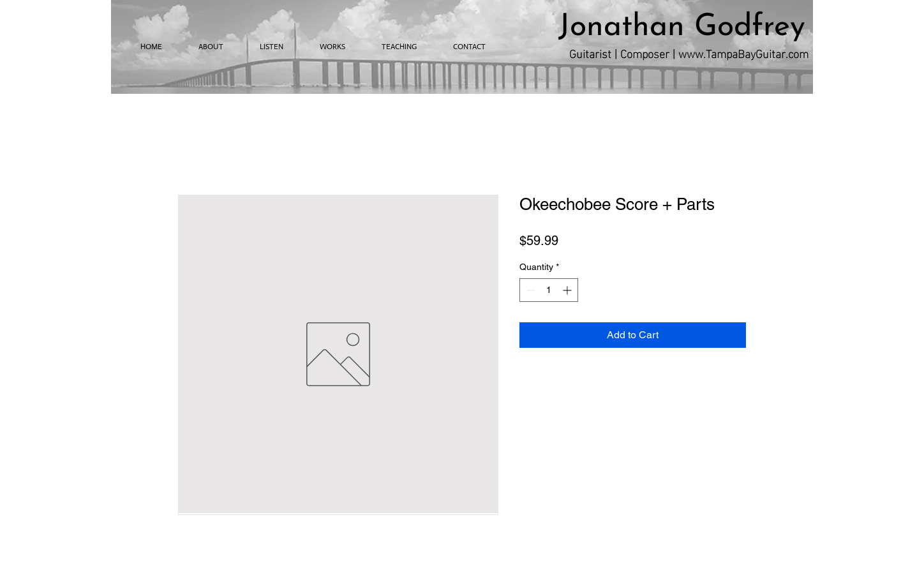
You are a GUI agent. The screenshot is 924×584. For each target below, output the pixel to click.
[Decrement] (529, 290)
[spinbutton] (549, 290)
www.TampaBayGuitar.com (743, 53)
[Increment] (568, 290)
